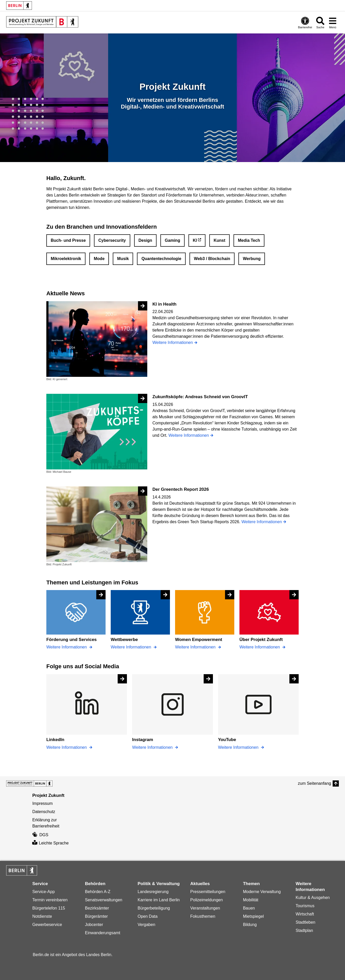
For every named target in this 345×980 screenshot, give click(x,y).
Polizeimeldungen (206, 900)
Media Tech (249, 240)
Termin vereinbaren (50, 900)
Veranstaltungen (205, 908)
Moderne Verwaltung (262, 892)
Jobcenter (94, 925)
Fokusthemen (203, 916)
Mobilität (251, 900)
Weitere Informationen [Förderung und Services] (67, 647)
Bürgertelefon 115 (49, 908)
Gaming (173, 240)
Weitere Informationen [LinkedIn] (67, 747)
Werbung (252, 259)
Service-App (43, 892)
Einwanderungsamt (103, 933)
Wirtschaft (305, 914)
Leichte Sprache (50, 843)
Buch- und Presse (68, 240)
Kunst (219, 240)
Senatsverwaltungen (104, 900)
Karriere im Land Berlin (159, 900)
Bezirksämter (97, 908)
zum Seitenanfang (314, 783)
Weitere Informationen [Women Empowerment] (196, 647)
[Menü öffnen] (333, 23)
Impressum (42, 803)
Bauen (249, 908)
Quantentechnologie (161, 259)
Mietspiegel (253, 916)
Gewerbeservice (47, 925)
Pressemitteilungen (208, 892)
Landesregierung (153, 892)
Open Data (148, 916)
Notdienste (42, 916)
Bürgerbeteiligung (154, 908)
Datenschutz (44, 812)
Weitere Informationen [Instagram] (153, 747)
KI (195, 240)
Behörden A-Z (98, 892)
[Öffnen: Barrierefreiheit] (305, 23)
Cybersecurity (112, 240)
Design (145, 240)
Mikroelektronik (66, 259)
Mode (99, 259)
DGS (40, 835)
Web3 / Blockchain (212, 259)
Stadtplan (304, 930)
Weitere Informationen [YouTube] (239, 747)
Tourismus (305, 906)
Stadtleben (305, 922)
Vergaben (147, 925)
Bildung (250, 925)
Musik (123, 259)
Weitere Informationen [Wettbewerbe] (132, 647)
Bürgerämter (96, 916)
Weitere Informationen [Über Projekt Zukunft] (260, 647)
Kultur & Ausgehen (313, 898)
